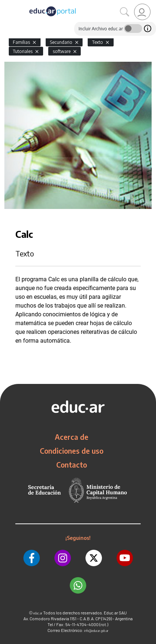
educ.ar (38, 613)
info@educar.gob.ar (96, 631)
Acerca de (72, 437)
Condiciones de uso (72, 451)
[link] (142, 12)
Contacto (72, 465)
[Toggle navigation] (7, 4)
